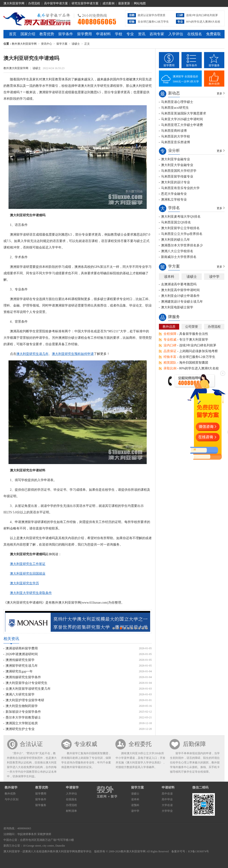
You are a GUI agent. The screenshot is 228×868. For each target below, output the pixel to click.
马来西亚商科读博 (174, 131)
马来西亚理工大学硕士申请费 (182, 125)
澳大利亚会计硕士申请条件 (180, 296)
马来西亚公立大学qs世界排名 (182, 234)
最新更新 (124, 3)
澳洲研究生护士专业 (20, 729)
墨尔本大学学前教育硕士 (23, 717)
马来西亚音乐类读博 (175, 142)
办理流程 (34, 3)
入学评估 (176, 34)
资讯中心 (47, 44)
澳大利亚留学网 (14, 3)
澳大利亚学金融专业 (175, 159)
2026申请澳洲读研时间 (22, 654)
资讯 (142, 34)
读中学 (214, 277)
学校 (119, 34)
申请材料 (103, 34)
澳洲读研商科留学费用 (22, 648)
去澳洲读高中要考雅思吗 (179, 284)
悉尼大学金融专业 (174, 194)
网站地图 (140, 3)
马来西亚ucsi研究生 (175, 108)
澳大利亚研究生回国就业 (28, 574)
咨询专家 (157, 34)
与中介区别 (12, 799)
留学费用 (85, 34)
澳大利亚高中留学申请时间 (180, 290)
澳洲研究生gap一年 (19, 671)
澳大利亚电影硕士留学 (177, 307)
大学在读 (167, 805)
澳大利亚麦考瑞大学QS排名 (181, 217)
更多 (219, 94)
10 (147, 628)
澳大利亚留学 (12, 851)
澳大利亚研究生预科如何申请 (73, 354)
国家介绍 (28, 34)
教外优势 (214, 84)
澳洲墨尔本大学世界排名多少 (182, 245)
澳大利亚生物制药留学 (22, 706)
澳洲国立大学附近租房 (22, 723)
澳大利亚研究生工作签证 (28, 564)
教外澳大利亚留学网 (37, 18)
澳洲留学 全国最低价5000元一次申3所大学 (186, 79)
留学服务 (214, 65)
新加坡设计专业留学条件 (23, 712)
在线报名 (195, 34)
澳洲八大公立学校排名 (177, 251)
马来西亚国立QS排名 (176, 222)
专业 (130, 34)
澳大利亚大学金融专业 (177, 165)
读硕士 (76, 44)
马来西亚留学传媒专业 (177, 177)
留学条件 (66, 34)
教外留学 (11, 788)
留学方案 (62, 44)
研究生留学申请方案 (85, 3)
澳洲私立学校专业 (174, 200)
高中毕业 (167, 799)
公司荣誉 (192, 327)
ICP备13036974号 (198, 851)
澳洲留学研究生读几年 (22, 666)
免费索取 (213, 34)
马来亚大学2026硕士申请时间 (182, 119)
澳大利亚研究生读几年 (32, 354)
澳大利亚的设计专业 (175, 182)
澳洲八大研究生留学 (20, 694)
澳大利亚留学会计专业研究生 (26, 683)
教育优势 (47, 34)
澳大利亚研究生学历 (24, 583)
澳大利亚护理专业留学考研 (25, 700)
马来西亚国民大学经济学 (179, 171)
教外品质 (169, 327)
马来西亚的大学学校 (175, 136)
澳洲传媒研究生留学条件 (23, 677)
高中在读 (167, 794)
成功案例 (108, 3)
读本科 (169, 277)
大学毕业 (167, 811)
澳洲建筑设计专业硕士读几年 (182, 302)
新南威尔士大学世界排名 (179, 257)
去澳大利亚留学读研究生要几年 (28, 689)
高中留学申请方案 (56, 3)
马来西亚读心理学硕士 (177, 102)
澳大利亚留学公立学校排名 (180, 228)
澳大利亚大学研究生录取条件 (31, 593)
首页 (13, 34)
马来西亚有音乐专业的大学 (180, 188)
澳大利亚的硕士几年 (175, 240)
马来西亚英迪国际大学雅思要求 (184, 113)
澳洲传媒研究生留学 (20, 660)
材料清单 (71, 811)
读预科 (135, 805)
